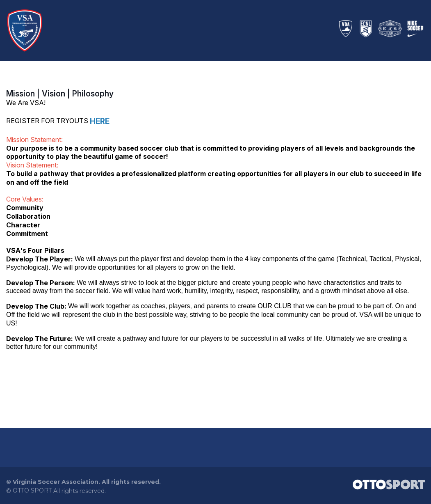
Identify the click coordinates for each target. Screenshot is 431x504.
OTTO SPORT (32, 491)
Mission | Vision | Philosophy (60, 94)
